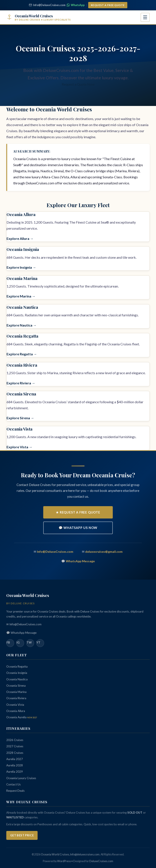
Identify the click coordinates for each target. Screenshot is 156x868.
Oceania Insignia (23, 249)
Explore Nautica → (22, 325)
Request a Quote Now (78, 84)
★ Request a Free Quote (78, 512)
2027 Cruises (15, 746)
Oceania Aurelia (22, 717)
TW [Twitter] (29, 642)
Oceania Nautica (22, 307)
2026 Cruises (15, 740)
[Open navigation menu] (145, 17)
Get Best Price (22, 835)
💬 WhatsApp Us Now (78, 528)
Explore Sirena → (20, 418)
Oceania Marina (22, 278)
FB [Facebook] (8, 642)
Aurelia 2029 (15, 772)
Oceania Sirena (21, 394)
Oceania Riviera (22, 365)
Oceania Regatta (22, 336)
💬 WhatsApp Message (21, 633)
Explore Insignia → (21, 267)
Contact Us (13, 784)
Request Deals (15, 791)
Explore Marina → (21, 296)
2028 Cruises (15, 753)
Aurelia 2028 (15, 765)
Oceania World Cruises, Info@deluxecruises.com (70, 854)
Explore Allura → (20, 238)
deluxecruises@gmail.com (104, 552)
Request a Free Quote (108, 5)
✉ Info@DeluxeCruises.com (24, 624)
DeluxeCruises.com (101, 861)
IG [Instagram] (18, 642)
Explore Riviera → (21, 383)
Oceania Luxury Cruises (21, 778)
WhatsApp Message (80, 561)
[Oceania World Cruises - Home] (39, 17)
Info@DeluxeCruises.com (47, 5)
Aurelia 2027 (15, 759)
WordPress (64, 861)
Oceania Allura (21, 214)
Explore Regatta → (22, 354)
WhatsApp (76, 5)
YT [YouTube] (38, 642)
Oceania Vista (19, 429)
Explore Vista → (19, 447)
